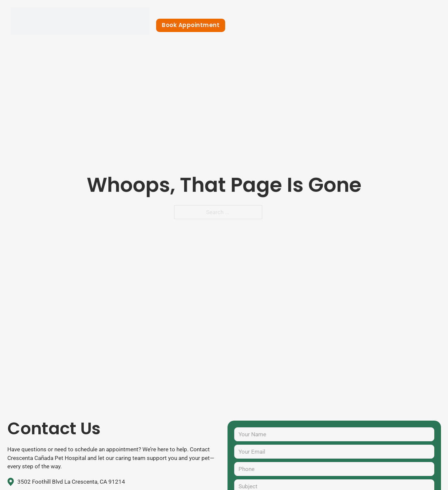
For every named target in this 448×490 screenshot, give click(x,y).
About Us (197, 4)
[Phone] (334, 469)
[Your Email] (334, 452)
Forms (282, 4)
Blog (367, 4)
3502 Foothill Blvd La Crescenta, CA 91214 (71, 482)
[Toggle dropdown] (216, 4)
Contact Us (400, 4)
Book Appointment (191, 25)
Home (165, 4)
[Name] (334, 434)
